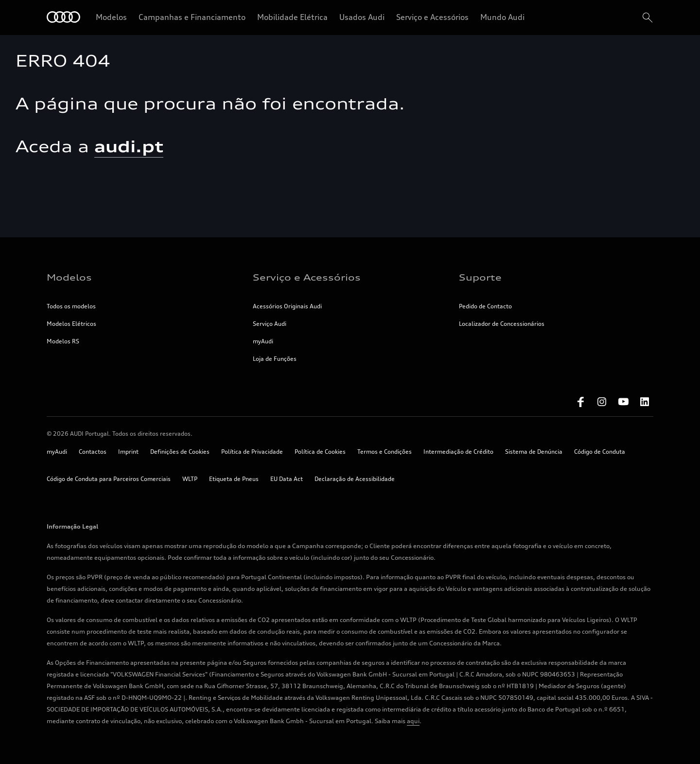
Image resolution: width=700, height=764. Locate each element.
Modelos (111, 17)
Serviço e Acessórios (432, 17)
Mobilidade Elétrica (292, 17)
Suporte (480, 277)
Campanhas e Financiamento (192, 17)
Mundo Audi (502, 17)
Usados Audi (362, 17)
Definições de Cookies (180, 452)
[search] (647, 18)
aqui (413, 721)
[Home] (63, 18)
